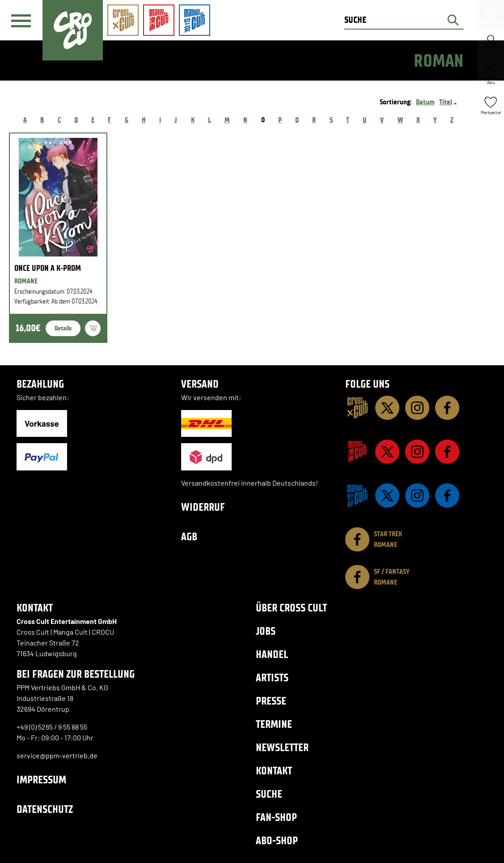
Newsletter (282, 747)
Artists (272, 677)
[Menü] (21, 21)
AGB (189, 536)
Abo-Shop (277, 840)
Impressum (41, 780)
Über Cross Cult (291, 608)
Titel (446, 102)
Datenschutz (45, 809)
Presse (271, 701)
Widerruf (203, 507)
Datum (425, 102)
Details (63, 328)
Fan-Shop (276, 817)
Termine (274, 724)
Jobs (266, 631)
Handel (272, 654)
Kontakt (274, 771)
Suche (269, 794)
